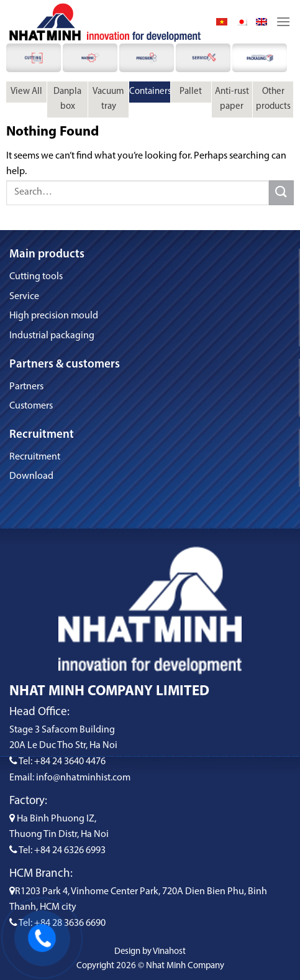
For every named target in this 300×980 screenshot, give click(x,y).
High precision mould (54, 316)
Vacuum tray (108, 99)
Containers (149, 92)
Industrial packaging (52, 336)
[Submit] (281, 192)
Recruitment (35, 457)
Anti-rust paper (232, 99)
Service (24, 297)
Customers (31, 406)
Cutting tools (36, 277)
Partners (26, 387)
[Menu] (283, 21)
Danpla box (67, 99)
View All (26, 92)
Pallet (191, 92)
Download (31, 476)
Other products (273, 99)
